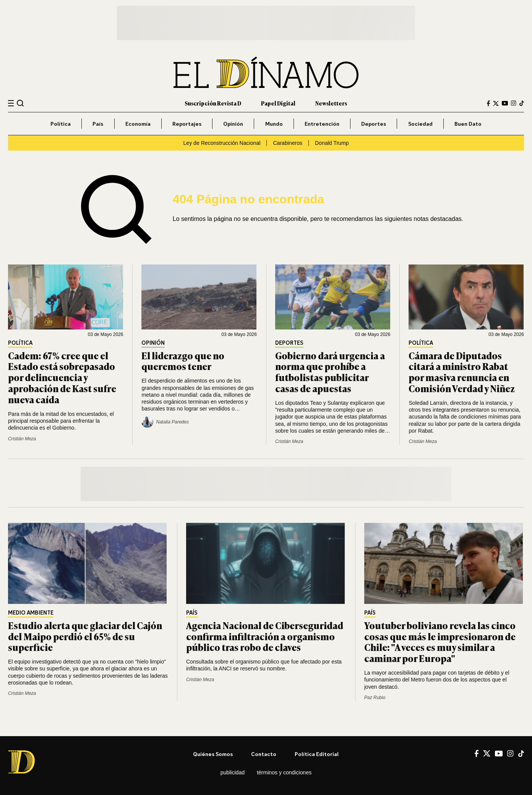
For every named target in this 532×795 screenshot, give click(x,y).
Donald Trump (332, 143)
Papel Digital (278, 103)
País (98, 124)
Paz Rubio (375, 698)
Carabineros (288, 143)
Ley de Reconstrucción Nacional (222, 143)
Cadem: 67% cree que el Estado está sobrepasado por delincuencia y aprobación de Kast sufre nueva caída (62, 377)
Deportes (374, 124)
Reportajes (187, 124)
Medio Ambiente (31, 613)
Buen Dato (468, 124)
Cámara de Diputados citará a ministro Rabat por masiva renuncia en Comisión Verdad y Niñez (462, 372)
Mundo (274, 124)
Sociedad (420, 124)
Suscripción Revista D (213, 103)
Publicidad (233, 772)
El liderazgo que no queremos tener (183, 361)
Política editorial (317, 754)
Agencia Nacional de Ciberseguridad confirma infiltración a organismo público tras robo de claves (265, 636)
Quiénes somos (213, 754)
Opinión (233, 124)
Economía (138, 124)
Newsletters (331, 103)
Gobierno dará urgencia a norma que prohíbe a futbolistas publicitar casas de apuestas (330, 372)
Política (61, 124)
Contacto (264, 754)
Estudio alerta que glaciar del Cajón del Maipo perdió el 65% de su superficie (85, 636)
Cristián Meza (22, 439)
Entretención (322, 124)
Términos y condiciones (284, 772)
